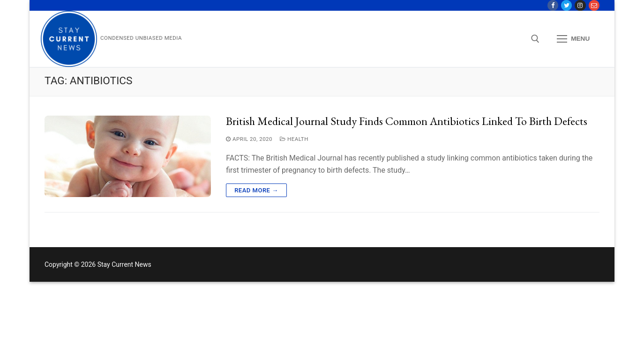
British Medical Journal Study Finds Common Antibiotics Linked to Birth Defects (407, 121)
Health (294, 139)
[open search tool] (535, 39)
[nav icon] (573, 39)
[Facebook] (553, 5)
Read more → (256, 190)
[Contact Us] (594, 5)
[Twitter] (566, 5)
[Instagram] (580, 5)
